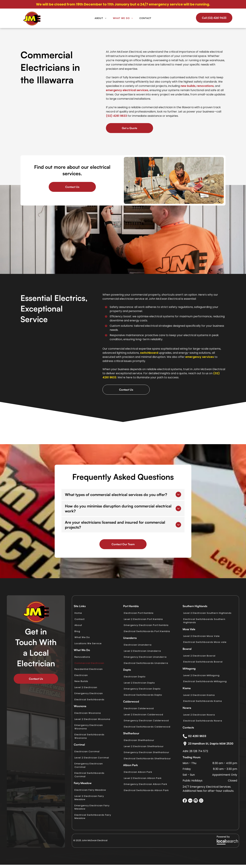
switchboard (149, 353)
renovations (205, 86)
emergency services (200, 357)
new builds (188, 86)
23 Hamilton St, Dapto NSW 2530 (211, 744)
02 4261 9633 (197, 736)
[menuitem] (101, 18)
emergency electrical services (127, 90)
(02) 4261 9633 (116, 116)
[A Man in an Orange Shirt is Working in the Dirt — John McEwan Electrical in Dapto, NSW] (174, 180)
